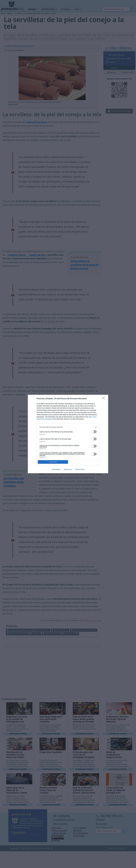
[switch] (94, 432)
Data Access (68, 469)
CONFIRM (53, 462)
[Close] (104, 399)
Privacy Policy (80, 469)
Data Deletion (56, 469)
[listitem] (68, 427)
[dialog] (68, 434)
